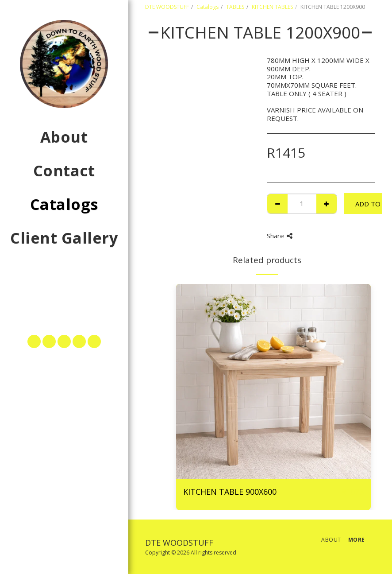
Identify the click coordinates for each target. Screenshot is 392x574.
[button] (64, 295)
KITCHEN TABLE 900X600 (230, 492)
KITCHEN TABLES (272, 7)
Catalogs (208, 7)
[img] (273, 381)
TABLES (235, 7)
